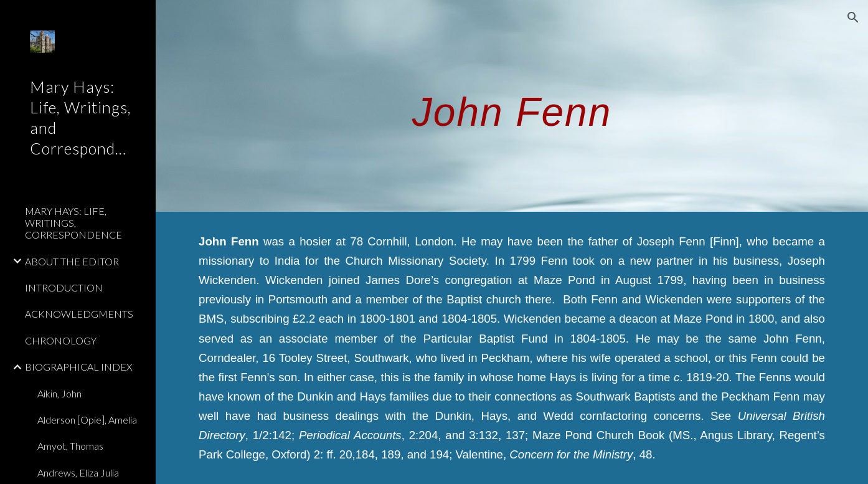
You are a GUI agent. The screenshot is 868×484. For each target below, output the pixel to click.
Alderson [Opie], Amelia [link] (87, 420)
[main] (512, 106)
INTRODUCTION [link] (64, 287)
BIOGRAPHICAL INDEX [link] (79, 367)
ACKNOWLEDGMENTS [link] (79, 314)
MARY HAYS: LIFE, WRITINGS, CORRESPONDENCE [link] (73, 223)
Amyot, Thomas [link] (70, 446)
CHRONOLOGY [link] (61, 340)
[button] (853, 17)
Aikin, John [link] (59, 393)
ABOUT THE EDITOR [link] (72, 261)
